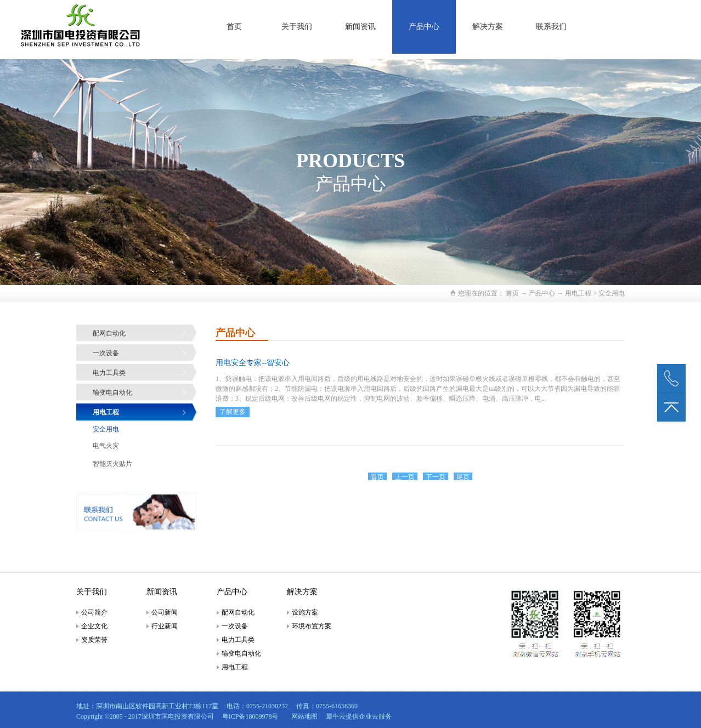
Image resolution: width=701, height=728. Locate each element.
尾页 (463, 477)
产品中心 (542, 293)
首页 (234, 27)
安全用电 (612, 293)
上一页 (405, 477)
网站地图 (303, 716)
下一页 (436, 477)
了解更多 (233, 412)
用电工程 (578, 293)
